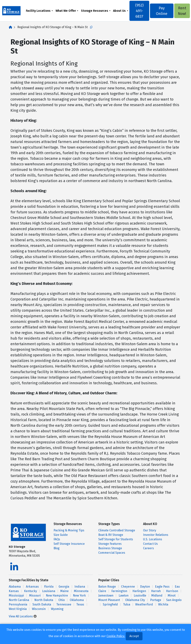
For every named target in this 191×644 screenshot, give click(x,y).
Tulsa (127, 604)
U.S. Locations (153, 539)
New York (79, 595)
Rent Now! (180, 11)
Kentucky (30, 591)
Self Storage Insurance (69, 544)
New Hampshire (57, 595)
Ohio (62, 600)
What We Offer (66, 11)
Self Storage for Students (116, 539)
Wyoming (57, 609)
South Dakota (42, 604)
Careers (148, 548)
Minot (172, 595)
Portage (156, 600)
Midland (157, 595)
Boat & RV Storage (111, 535)
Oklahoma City (135, 600)
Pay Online (161, 11)
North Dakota (44, 600)
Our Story (150, 530)
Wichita (163, 604)
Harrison (172, 591)
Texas (80, 604)
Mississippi (16, 595)
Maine (64, 591)
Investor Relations (156, 535)
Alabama (15, 587)
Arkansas (32, 587)
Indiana (80, 587)
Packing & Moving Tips (69, 530)
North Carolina (19, 600)
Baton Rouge (107, 587)
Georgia (64, 587)
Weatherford (144, 604)
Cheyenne (128, 587)
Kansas (14, 591)
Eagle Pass (162, 587)
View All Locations (23, 616)
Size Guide (61, 535)
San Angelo (174, 600)
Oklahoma (77, 600)
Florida (49, 587)
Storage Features (110, 544)
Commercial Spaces (112, 553)
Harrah (156, 591)
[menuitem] (40, 11)
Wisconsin (39, 609)
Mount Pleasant (109, 600)
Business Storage (110, 548)
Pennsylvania (18, 604)
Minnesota (81, 591)
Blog (57, 548)
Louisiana (49, 591)
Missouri (35, 595)
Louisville (140, 595)
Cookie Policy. (116, 636)
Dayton (145, 587)
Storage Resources (95, 11)
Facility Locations (39, 11)
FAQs (57, 539)
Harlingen (139, 591)
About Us (120, 11)
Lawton (124, 595)
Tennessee (64, 604)
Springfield (110, 604)
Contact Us (150, 544)
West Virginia (18, 609)
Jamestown (106, 595)
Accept (134, 636)
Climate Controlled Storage (117, 530)
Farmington (119, 591)
